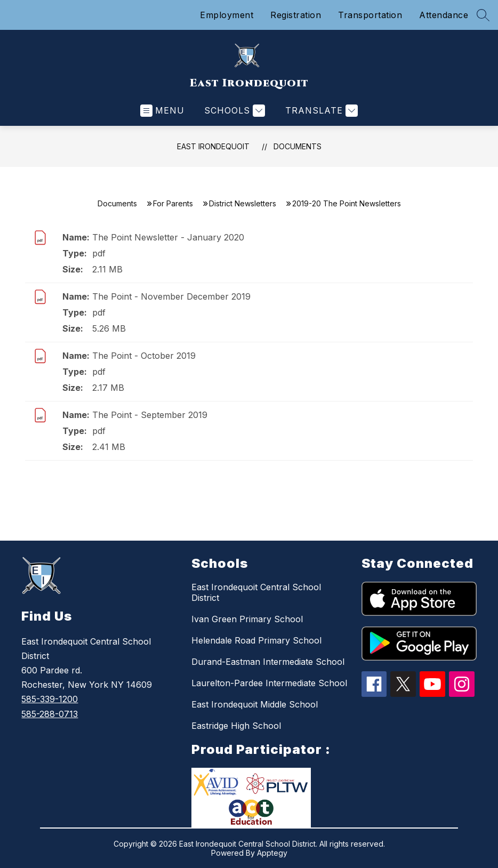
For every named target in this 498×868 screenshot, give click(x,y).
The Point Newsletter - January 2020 (168, 237)
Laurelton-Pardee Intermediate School (269, 683)
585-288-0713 (50, 714)
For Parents (173, 203)
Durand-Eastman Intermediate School (268, 662)
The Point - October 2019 (144, 356)
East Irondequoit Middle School (255, 704)
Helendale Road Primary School (256, 640)
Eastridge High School (236, 726)
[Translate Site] (320, 111)
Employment (227, 15)
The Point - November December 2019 (171, 296)
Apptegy (272, 853)
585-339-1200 (50, 699)
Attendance (444, 15)
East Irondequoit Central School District (256, 592)
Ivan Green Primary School (247, 619)
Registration (296, 15)
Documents (298, 146)
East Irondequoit (213, 146)
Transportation (370, 15)
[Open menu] (162, 111)
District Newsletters (243, 203)
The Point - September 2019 (150, 415)
